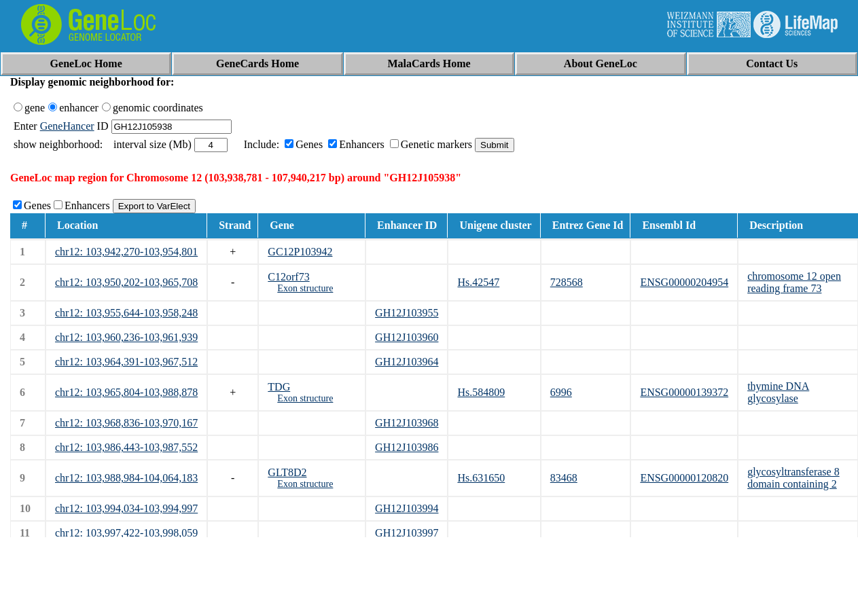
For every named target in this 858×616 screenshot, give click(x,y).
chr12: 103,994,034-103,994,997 (126, 508)
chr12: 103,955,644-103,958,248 (126, 313)
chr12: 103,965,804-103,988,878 (126, 392)
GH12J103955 (407, 313)
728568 (567, 282)
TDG (279, 387)
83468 (564, 478)
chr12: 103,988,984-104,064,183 (126, 478)
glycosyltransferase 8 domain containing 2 (793, 478)
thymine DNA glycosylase (778, 392)
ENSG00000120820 (684, 478)
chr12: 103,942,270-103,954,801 (126, 252)
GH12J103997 (407, 533)
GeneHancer (67, 126)
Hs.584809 (481, 392)
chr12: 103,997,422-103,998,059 (126, 533)
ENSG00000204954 (684, 282)
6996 (561, 392)
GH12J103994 (407, 508)
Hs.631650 (481, 478)
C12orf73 (288, 277)
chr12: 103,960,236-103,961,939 (126, 337)
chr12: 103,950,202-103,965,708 (126, 282)
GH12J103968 (407, 423)
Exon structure (305, 288)
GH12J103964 (407, 362)
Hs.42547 (478, 282)
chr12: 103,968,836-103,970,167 (126, 423)
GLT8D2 (287, 472)
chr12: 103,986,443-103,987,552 (126, 447)
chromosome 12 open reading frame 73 (794, 282)
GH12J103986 (407, 447)
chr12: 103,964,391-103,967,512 (126, 362)
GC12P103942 (300, 252)
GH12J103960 (407, 337)
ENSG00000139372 (684, 392)
